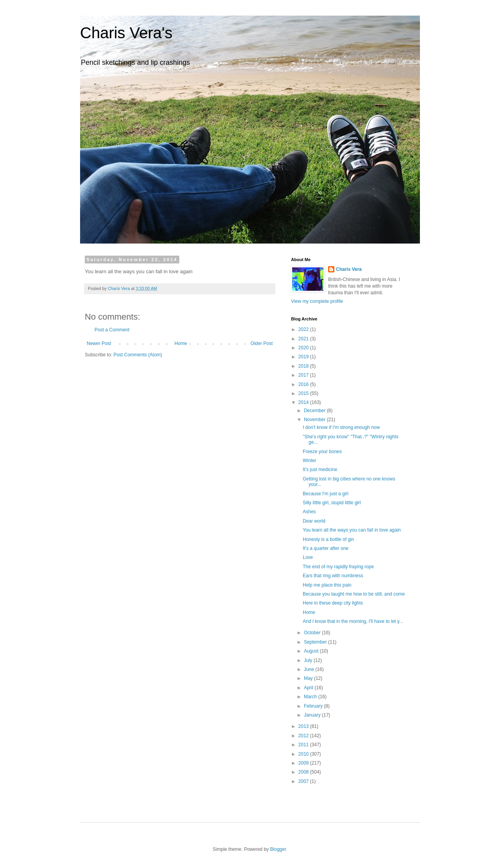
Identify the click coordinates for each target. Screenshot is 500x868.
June (310, 669)
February (314, 706)
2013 (304, 726)
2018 (304, 366)
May (309, 678)
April (309, 688)
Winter (310, 461)
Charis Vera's (126, 33)
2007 (304, 781)
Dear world (314, 521)
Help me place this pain (327, 585)
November (315, 420)
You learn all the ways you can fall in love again (352, 530)
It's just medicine (320, 470)
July (309, 660)
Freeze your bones (322, 452)
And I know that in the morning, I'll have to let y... (353, 621)
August (312, 651)
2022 (304, 329)
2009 (304, 763)
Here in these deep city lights (333, 603)
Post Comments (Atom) (138, 355)
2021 (304, 339)
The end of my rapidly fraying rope (338, 567)
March (311, 697)
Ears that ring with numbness (333, 576)
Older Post (262, 343)
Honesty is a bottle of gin (328, 539)
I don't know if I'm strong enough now (341, 427)
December (315, 411)
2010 (304, 754)
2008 (304, 772)
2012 (304, 736)
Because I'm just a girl (326, 494)
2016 (304, 384)
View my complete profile (317, 301)
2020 (304, 348)
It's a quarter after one (326, 548)
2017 (304, 375)
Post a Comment (112, 330)
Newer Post (99, 343)
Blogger (278, 849)
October (313, 633)
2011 (304, 745)
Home (181, 343)
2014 (304, 402)
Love (308, 557)
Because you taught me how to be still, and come (354, 594)
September (316, 642)
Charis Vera (349, 269)
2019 (304, 357)
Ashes (309, 512)
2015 (304, 393)
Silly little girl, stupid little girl (332, 503)
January (313, 715)
